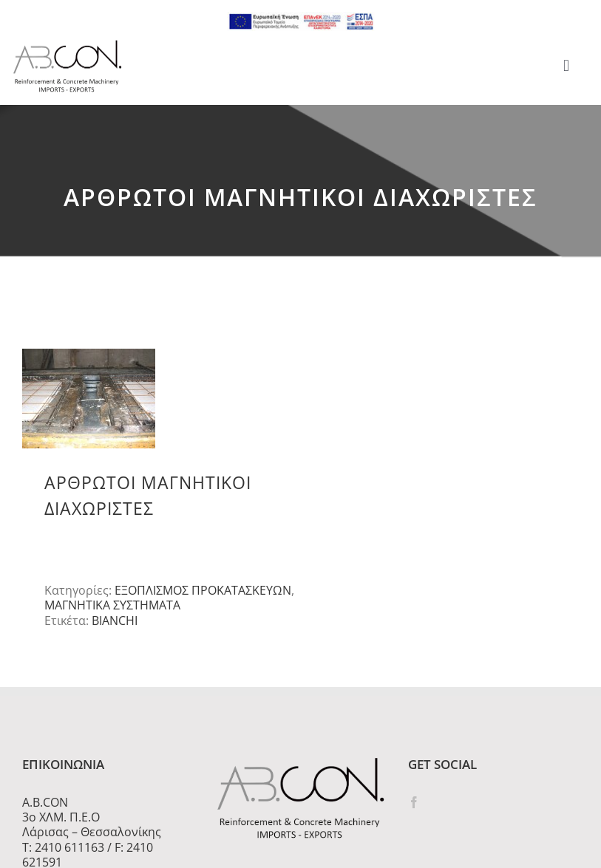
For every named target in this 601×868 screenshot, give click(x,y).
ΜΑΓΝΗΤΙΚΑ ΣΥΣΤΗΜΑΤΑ (112, 605)
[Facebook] (414, 802)
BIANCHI (115, 621)
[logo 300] (67, 44)
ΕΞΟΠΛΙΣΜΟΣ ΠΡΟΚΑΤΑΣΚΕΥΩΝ (203, 590)
